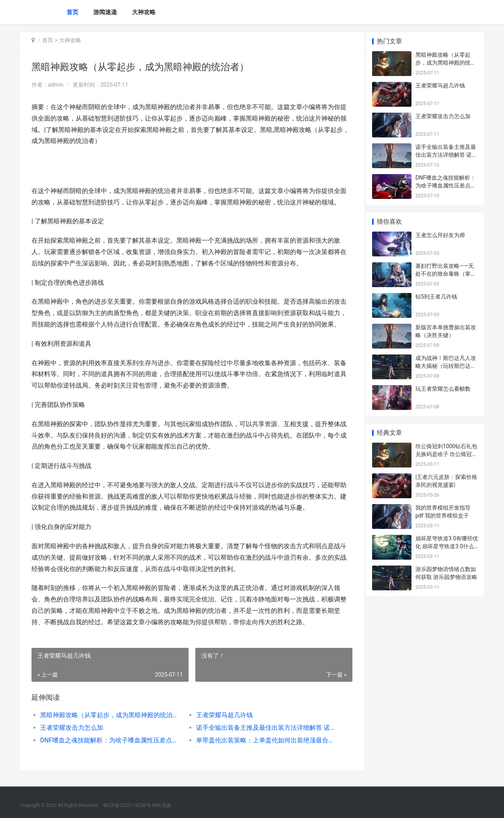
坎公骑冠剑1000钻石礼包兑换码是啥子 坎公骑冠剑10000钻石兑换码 (446, 454)
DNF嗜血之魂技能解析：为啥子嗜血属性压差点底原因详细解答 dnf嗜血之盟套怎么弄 (109, 740)
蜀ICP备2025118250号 (127, 805)
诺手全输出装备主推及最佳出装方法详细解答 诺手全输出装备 (262, 728)
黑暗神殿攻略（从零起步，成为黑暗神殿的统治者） (109, 715)
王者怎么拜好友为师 (440, 235)
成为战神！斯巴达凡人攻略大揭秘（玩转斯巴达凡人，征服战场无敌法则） (446, 366)
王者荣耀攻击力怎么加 (72, 728)
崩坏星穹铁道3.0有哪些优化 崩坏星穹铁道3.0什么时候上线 (447, 546)
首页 (72, 12)
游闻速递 (105, 12)
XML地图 (162, 805)
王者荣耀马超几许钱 (221, 715)
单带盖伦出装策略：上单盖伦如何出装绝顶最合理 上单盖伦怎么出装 (262, 740)
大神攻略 (144, 12)
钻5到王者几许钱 (436, 297)
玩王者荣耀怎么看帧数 (443, 389)
